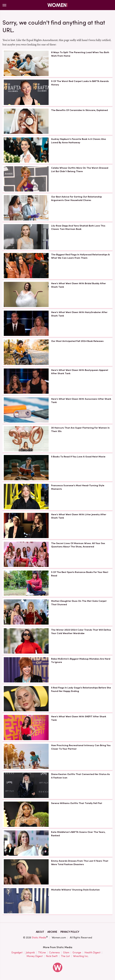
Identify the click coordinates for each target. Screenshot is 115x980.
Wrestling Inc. (81, 956)
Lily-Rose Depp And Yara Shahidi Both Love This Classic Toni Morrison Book (78, 227)
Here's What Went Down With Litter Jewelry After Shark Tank (79, 516)
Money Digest (35, 956)
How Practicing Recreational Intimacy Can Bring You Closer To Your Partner (81, 747)
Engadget (17, 953)
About (40, 932)
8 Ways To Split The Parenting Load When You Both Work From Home (80, 54)
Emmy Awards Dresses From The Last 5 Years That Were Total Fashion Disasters (80, 863)
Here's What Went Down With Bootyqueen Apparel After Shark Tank (80, 372)
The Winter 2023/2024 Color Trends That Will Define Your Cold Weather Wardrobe (81, 632)
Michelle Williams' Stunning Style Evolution (75, 890)
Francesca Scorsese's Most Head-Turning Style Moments (78, 487)
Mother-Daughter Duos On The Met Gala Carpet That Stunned (79, 603)
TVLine (42, 953)
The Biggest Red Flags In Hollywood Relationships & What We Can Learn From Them (80, 256)
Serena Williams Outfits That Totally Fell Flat (77, 803)
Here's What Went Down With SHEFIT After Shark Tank (79, 718)
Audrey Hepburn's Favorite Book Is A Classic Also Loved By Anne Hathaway (79, 141)
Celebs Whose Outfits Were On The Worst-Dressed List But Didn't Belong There (80, 170)
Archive (52, 932)
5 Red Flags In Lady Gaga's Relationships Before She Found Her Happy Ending (81, 689)
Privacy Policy (70, 932)
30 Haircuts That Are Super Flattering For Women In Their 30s (80, 429)
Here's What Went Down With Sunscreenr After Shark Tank (81, 401)
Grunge (77, 953)
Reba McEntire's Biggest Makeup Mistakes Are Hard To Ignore (81, 661)
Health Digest (92, 953)
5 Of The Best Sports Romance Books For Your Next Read (80, 574)
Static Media (39, 938)
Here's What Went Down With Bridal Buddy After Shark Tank (79, 285)
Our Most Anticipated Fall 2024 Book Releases (77, 341)
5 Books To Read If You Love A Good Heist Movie (78, 457)
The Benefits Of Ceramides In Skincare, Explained (79, 110)
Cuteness (54, 953)
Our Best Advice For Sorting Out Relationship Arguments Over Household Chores (76, 198)
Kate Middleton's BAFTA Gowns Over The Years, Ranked (78, 834)
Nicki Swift (52, 956)
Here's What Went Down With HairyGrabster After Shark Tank (79, 314)
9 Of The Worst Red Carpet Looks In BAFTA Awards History (80, 83)
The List (65, 956)
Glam (66, 953)
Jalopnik (30, 953)
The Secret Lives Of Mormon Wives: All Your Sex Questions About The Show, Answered (78, 545)
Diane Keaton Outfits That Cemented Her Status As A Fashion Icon (80, 776)
